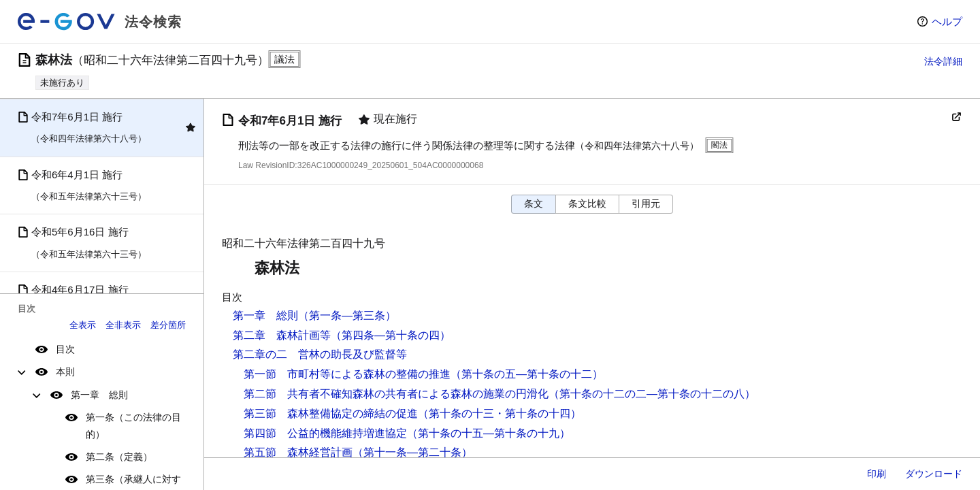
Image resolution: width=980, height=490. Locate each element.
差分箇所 (168, 325)
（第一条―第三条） (347, 315)
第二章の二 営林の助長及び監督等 (320, 354)
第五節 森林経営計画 (298, 452)
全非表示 (123, 325)
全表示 (83, 325)
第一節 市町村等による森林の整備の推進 (347, 374)
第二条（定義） (119, 457)
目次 (65, 349)
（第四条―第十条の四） (391, 335)
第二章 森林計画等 (282, 335)
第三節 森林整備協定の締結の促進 (331, 413)
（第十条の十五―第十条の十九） (489, 433)
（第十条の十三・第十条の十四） (500, 413)
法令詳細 (943, 61)
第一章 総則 (99, 395)
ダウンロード (934, 474)
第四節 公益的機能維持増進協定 (325, 433)
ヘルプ (947, 21)
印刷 (877, 474)
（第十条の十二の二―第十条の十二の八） (652, 394)
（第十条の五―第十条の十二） (527, 374)
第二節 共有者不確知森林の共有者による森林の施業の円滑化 (396, 394)
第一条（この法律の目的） (133, 426)
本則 (65, 372)
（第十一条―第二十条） (412, 452)
